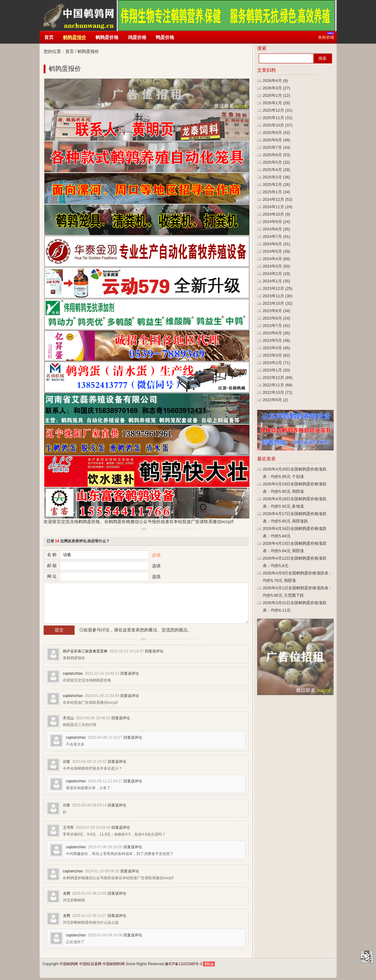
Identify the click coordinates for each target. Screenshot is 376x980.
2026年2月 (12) (277, 95)
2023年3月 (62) (277, 355)
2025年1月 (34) (277, 192)
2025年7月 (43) (277, 147)
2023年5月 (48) (277, 340)
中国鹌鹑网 (78, 15)
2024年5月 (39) (277, 251)
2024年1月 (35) (277, 281)
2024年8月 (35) (277, 229)
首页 (49, 37)
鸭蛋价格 (165, 37)
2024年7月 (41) (277, 236)
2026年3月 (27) (277, 88)
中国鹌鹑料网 (114, 964)
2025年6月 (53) (277, 155)
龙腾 (67, 893)
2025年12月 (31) (278, 110)
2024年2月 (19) (277, 274)
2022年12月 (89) (278, 378)
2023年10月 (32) (278, 303)
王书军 (68, 827)
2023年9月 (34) (277, 311)
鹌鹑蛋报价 (74, 37)
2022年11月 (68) (278, 385)
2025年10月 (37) (278, 125)
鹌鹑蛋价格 (107, 37)
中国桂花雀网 (90, 964)
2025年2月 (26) (277, 185)
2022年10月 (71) (278, 392)
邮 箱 (52, 565)
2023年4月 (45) (277, 348)
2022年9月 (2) (275, 400)
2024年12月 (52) (278, 199)
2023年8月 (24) (277, 318)
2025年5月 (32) (277, 162)
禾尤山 (68, 718)
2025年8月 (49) (277, 140)
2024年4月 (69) (277, 259)
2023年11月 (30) (278, 296)
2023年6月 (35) (277, 333)
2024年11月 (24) (278, 207)
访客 (67, 762)
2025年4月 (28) (277, 170)
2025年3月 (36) (277, 177)
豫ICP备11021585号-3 (184, 964)
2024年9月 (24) (277, 222)
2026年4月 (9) (275, 81)
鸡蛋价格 (137, 37)
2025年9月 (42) (277, 133)
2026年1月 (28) (277, 103)
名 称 (52, 555)
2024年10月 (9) (277, 214)
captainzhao (73, 673)
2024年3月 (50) (277, 266)
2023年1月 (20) (277, 370)
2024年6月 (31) (277, 244)
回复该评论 (154, 651)
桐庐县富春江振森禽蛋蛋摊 (85, 651)
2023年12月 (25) (278, 288)
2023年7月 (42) (277, 326)
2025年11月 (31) (278, 118)
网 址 (52, 576)
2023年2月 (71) (277, 363)
